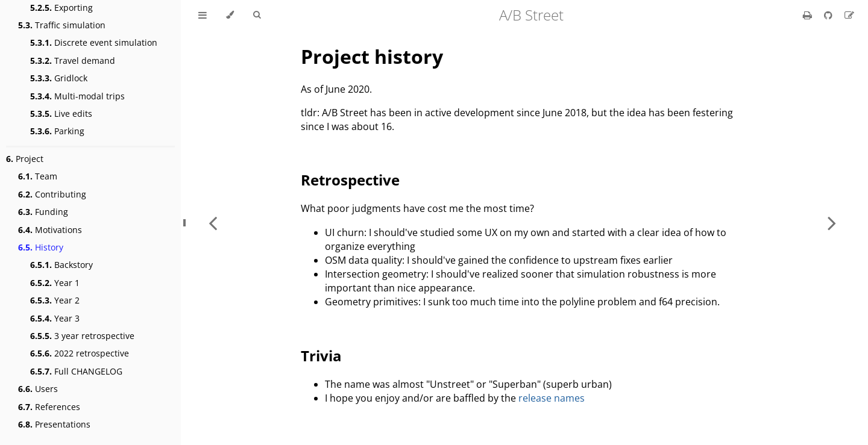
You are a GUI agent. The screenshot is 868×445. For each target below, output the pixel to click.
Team (38, 176)
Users (38, 389)
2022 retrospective (80, 353)
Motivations (50, 230)
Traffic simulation (62, 25)
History (41, 247)
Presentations (54, 424)
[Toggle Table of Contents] (203, 15)
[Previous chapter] (213, 222)
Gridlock (59, 78)
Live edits (61, 114)
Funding (43, 212)
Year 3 (55, 318)
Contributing (52, 194)
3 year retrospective (82, 336)
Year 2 (55, 300)
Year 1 (55, 283)
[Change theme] (230, 15)
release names (552, 398)
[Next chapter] (832, 222)
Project (25, 159)
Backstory (61, 265)
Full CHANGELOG (76, 371)
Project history (372, 56)
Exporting (61, 8)
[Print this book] (809, 15)
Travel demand (73, 61)
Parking (57, 131)
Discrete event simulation (94, 42)
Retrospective (350, 180)
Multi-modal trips (77, 96)
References (49, 407)
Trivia (321, 356)
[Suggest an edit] (849, 15)
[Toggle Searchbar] (257, 15)
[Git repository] (829, 15)
